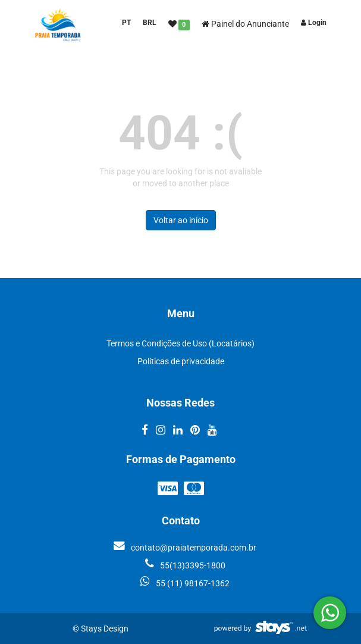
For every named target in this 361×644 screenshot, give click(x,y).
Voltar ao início (181, 220)
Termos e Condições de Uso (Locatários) (180, 343)
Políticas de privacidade (181, 361)
